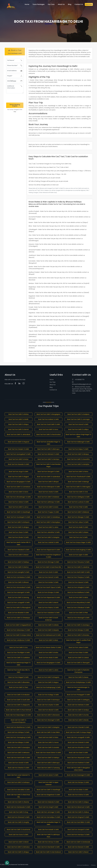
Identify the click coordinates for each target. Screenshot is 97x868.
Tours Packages (39, 4)
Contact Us (53, 390)
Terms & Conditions (83, 865)
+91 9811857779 (78, 380)
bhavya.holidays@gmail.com (82, 383)
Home (52, 380)
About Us (53, 385)
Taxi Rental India (23, 865)
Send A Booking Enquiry (15, 105)
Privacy (93, 865)
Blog (51, 387)
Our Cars (51, 4)
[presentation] (15, 98)
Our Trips (53, 382)
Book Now (89, 4)
